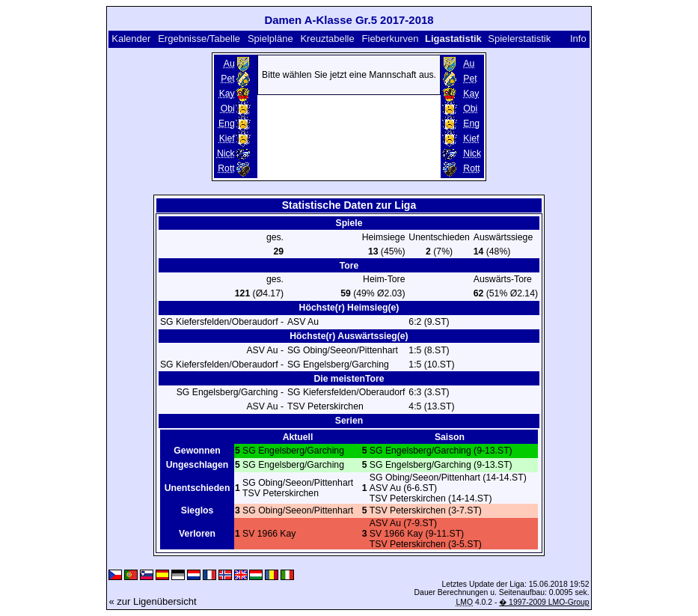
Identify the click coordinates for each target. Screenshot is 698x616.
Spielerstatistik (520, 39)
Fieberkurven (391, 39)
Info (578, 39)
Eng (227, 123)
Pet (227, 79)
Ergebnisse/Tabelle (199, 39)
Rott (226, 168)
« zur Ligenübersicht (152, 601)
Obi (228, 109)
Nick (226, 153)
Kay (227, 94)
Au (229, 64)
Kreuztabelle (327, 39)
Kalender (131, 39)
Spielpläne (270, 39)
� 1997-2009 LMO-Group (544, 602)
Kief (227, 138)
